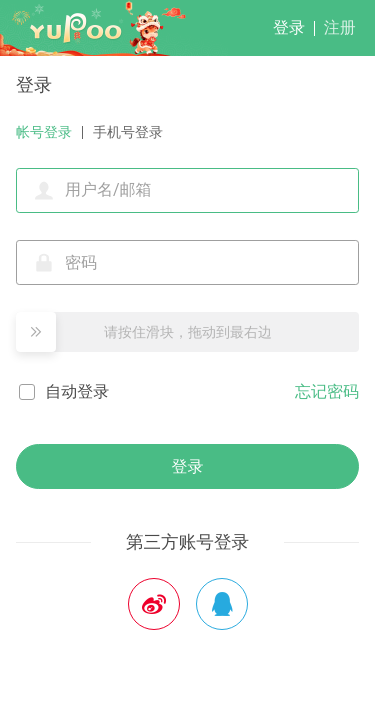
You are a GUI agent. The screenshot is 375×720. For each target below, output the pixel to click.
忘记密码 (327, 391)
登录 (289, 27)
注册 (340, 27)
